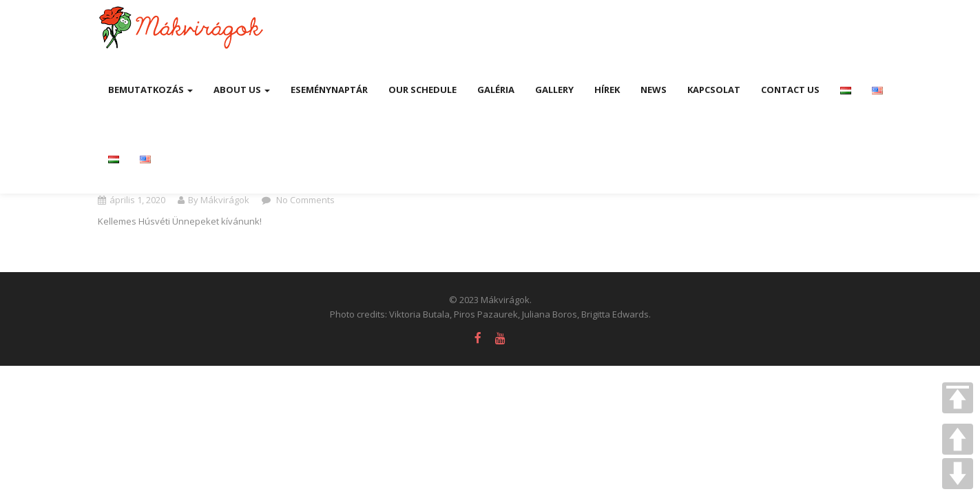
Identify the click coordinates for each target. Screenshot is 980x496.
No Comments (304, 200)
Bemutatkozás (150, 90)
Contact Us (790, 90)
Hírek (607, 90)
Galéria (496, 90)
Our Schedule (423, 90)
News (654, 90)
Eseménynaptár (329, 90)
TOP (958, 398)
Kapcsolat (714, 90)
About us (242, 90)
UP (958, 439)
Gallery (554, 90)
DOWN (958, 474)
